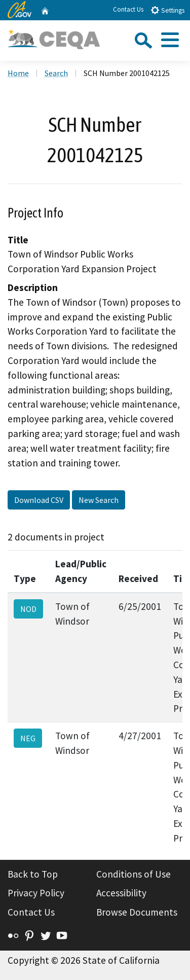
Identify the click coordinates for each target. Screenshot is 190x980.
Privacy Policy (36, 893)
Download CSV (39, 500)
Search (56, 73)
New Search (99, 500)
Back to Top (33, 874)
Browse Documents (137, 912)
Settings (167, 10)
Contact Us (128, 9)
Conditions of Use (134, 874)
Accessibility (121, 893)
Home (18, 73)
